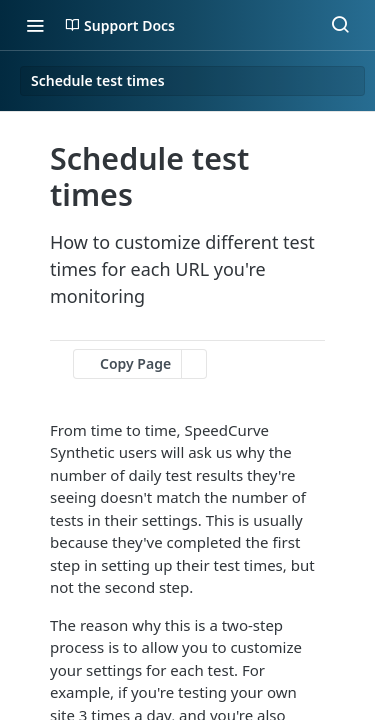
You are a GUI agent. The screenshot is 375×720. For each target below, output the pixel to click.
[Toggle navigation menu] (35, 25)
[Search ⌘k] (340, 25)
